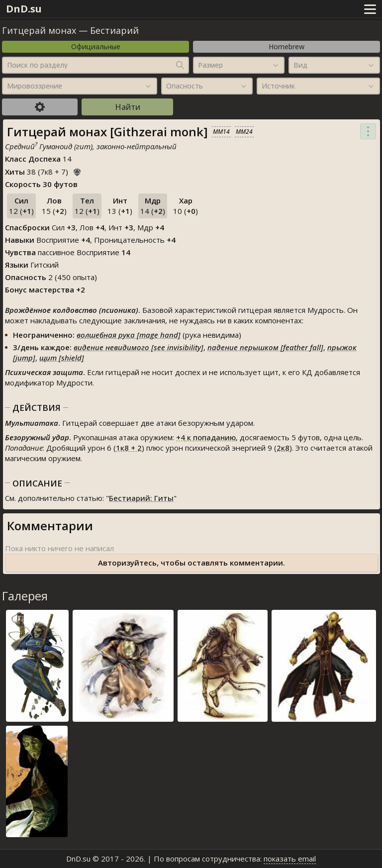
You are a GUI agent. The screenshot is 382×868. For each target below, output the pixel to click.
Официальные (96, 47)
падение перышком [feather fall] (265, 347)
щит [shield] (62, 358)
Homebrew (286, 47)
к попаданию (206, 437)
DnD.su (24, 9)
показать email (290, 859)
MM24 (244, 132)
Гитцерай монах (39, 30)
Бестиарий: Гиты (141, 498)
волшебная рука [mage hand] (129, 335)
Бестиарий (114, 30)
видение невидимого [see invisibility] (139, 347)
